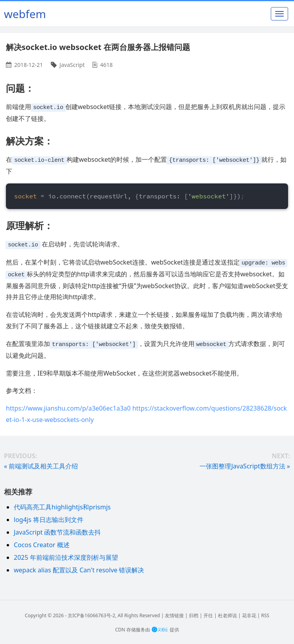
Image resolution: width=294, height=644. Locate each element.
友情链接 (174, 613)
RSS (265, 613)
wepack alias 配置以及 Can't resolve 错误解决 (79, 567)
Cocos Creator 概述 (42, 542)
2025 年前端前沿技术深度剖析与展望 (66, 555)
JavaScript (72, 65)
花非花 (249, 613)
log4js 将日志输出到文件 (49, 517)
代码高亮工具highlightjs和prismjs (62, 504)
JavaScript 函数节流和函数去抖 (57, 529)
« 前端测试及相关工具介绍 (41, 463)
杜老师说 (227, 613)
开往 (208, 613)
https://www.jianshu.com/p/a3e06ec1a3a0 (68, 405)
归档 (194, 613)
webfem (25, 14)
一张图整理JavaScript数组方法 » (245, 463)
